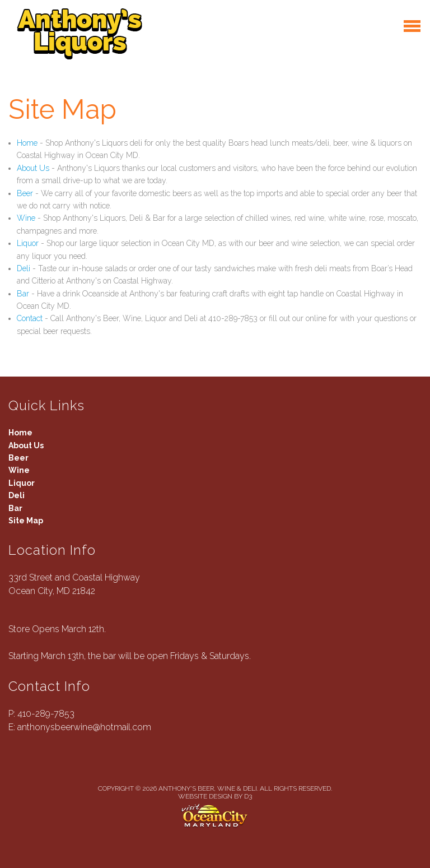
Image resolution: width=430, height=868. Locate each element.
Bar (23, 294)
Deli (24, 268)
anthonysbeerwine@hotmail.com (84, 727)
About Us (33, 168)
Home (27, 143)
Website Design (205, 796)
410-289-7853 (46, 714)
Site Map (26, 521)
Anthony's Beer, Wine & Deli (208, 788)
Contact (30, 318)
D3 (248, 796)
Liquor (28, 243)
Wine (26, 218)
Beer (25, 193)
